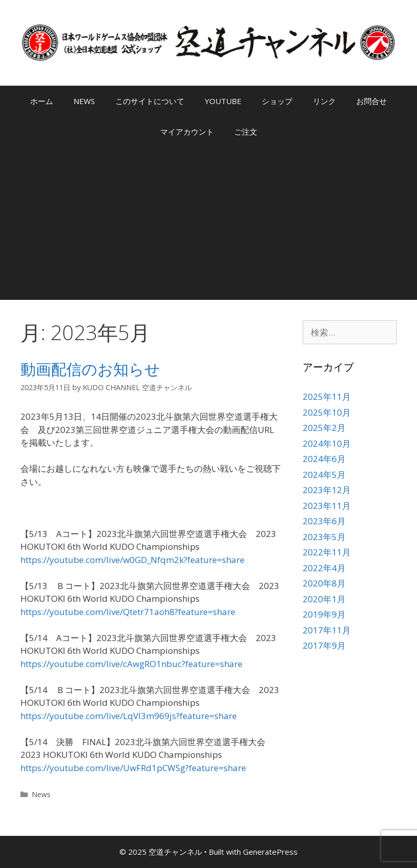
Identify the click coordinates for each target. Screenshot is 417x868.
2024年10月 (327, 443)
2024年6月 (324, 459)
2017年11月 (327, 630)
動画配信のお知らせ (90, 369)
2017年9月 (324, 645)
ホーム (42, 101)
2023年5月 (324, 537)
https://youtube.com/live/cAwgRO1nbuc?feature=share (131, 664)
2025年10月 (327, 412)
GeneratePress (270, 852)
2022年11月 (327, 552)
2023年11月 (327, 506)
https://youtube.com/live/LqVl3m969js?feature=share (129, 716)
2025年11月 (327, 397)
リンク (324, 101)
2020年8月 (324, 583)
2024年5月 (324, 475)
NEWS (84, 101)
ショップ (277, 101)
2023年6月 (324, 521)
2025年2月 (324, 428)
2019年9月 (324, 614)
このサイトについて (150, 101)
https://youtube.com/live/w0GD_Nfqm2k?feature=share (132, 560)
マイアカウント (187, 132)
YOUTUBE (223, 101)
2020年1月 (324, 599)
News (41, 794)
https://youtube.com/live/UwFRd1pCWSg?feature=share (133, 768)
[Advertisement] (208, 223)
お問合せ (372, 101)
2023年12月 (327, 490)
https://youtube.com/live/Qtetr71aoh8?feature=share (128, 612)
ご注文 (246, 132)
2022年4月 (324, 568)
